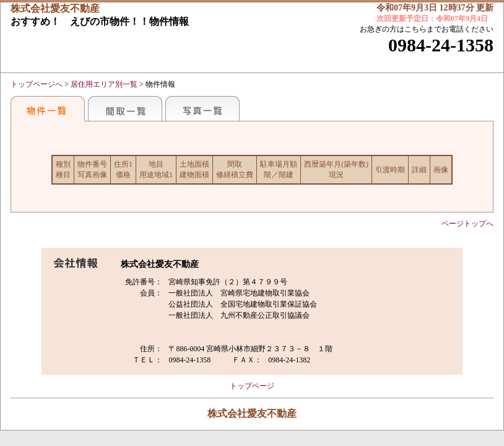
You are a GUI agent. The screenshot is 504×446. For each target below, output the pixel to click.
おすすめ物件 (48, 108)
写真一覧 (202, 108)
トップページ (252, 386)
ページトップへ (467, 224)
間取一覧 (125, 108)
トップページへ (37, 84)
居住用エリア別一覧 (104, 84)
